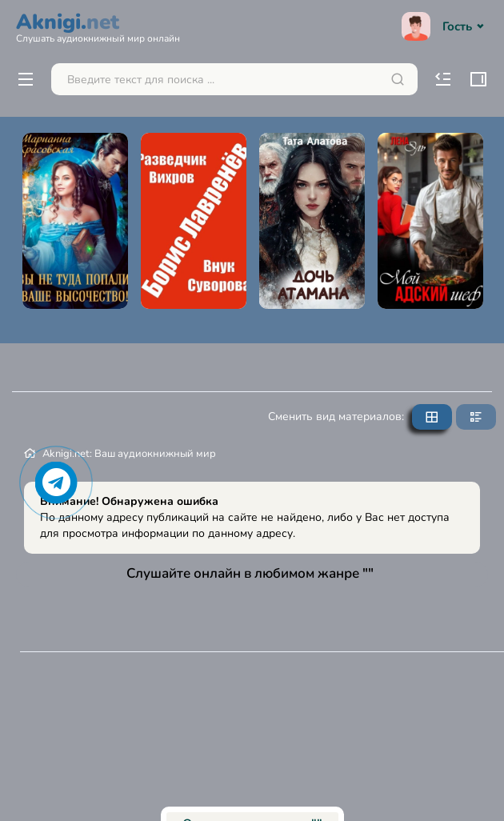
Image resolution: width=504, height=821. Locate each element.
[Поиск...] (234, 79)
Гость (445, 26)
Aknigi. (98, 26)
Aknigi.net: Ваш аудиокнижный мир (129, 454)
